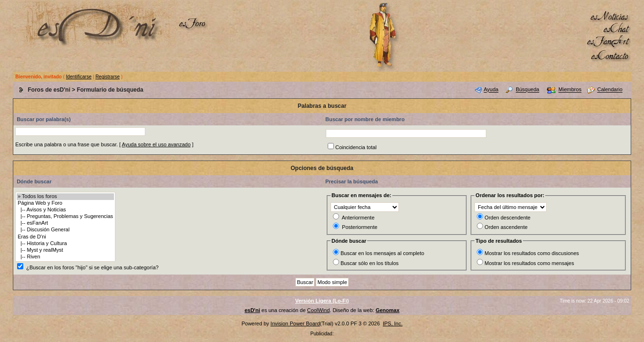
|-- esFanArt (65, 223)
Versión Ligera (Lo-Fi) (322, 301)
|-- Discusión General (65, 230)
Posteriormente (360, 227)
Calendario (610, 90)
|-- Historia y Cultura (65, 244)
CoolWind (319, 310)
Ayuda (491, 90)
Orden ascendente (506, 227)
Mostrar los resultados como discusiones (532, 253)
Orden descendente (507, 218)
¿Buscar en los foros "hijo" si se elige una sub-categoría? (92, 267)
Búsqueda (528, 90)
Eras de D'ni (65, 237)
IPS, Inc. (393, 323)
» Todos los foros (65, 197)
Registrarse (108, 77)
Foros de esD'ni (49, 90)
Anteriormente (358, 218)
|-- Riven (65, 257)
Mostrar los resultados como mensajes (529, 263)
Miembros (570, 90)
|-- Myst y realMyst (65, 250)
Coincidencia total (356, 147)
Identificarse (79, 77)
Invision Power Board (295, 323)
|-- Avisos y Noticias (65, 210)
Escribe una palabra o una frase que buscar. (66, 144)
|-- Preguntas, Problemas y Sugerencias (65, 217)
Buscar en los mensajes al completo (382, 253)
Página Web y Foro (65, 203)
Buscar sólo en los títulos (369, 263)
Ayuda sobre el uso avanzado (156, 144)
